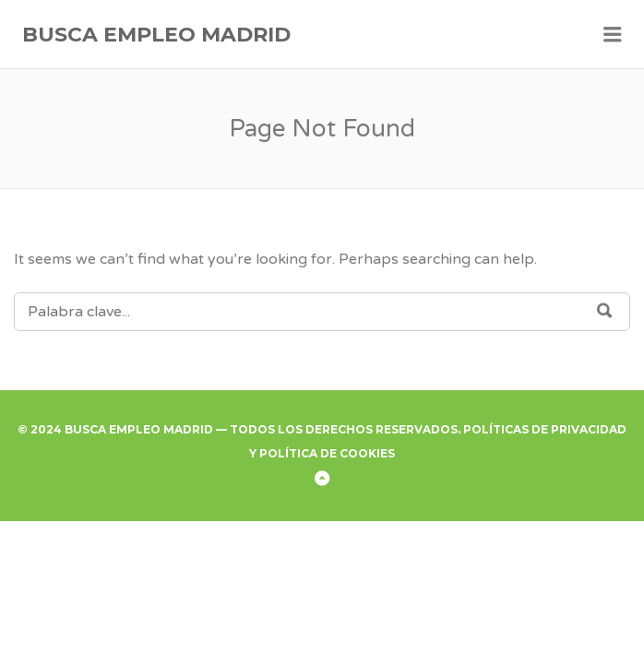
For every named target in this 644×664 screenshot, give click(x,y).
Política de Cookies (327, 453)
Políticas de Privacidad (545, 429)
